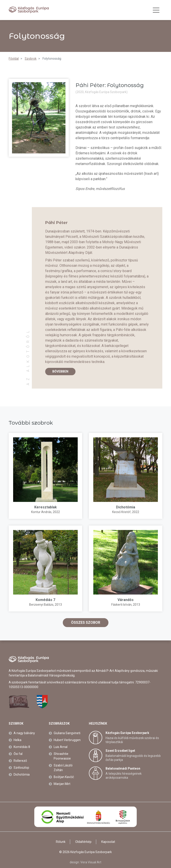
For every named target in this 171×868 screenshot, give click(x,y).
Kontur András (41, 512)
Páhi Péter (56, 223)
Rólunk (61, 842)
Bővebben (60, 371)
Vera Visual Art (91, 862)
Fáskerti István (121, 605)
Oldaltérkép (83, 842)
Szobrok (16, 723)
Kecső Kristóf (121, 512)
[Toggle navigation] (156, 10)
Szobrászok (59, 723)
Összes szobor (86, 622)
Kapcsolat (108, 842)
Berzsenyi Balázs (41, 605)
